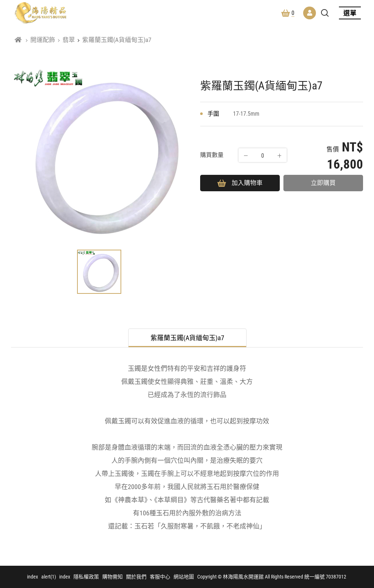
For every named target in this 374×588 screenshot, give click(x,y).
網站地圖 (184, 577)
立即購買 (323, 183)
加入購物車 (240, 183)
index (33, 577)
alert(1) (49, 577)
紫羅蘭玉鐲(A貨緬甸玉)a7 (117, 40)
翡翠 (69, 40)
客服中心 (160, 577)
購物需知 (112, 577)
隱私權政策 (86, 577)
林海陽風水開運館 (41, 13)
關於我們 (136, 577)
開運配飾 (43, 40)
